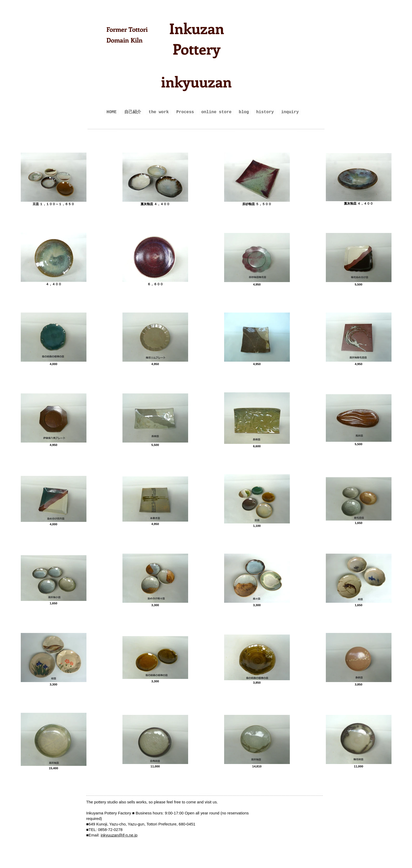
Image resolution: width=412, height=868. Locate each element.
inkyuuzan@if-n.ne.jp (119, 835)
